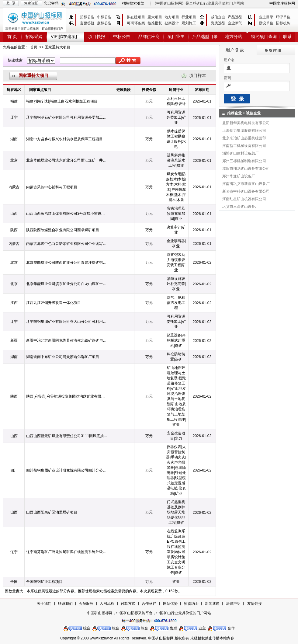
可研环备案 (136, 23)
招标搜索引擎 (133, 3)
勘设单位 (266, 23)
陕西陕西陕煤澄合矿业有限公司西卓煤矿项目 (63, 230)
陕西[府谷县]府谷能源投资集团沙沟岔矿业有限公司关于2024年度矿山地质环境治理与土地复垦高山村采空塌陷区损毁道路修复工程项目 (67, 396)
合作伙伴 (149, 604)
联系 (287, 37)
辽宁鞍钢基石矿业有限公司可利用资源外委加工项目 (67, 117)
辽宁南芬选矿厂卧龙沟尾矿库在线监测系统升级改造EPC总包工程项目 (67, 552)
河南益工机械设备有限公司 (244, 146)
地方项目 (172, 17)
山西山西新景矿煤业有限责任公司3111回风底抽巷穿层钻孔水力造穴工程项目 (67, 436)
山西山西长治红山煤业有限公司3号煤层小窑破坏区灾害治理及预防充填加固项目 (67, 214)
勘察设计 (172, 23)
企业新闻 (235, 23)
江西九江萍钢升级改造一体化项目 (54, 303)
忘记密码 (51, 3)
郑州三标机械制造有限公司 (244, 161)
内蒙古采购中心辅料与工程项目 (52, 187)
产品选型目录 (205, 37)
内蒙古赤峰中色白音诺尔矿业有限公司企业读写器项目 (67, 244)
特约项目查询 (264, 37)
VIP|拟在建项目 (65, 37)
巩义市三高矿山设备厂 (241, 207)
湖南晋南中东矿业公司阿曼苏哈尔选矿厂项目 (63, 357)
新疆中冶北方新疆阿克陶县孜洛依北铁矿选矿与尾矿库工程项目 (67, 340)
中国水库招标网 (282, 3)
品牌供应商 (149, 37)
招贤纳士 (191, 604)
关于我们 (44, 604)
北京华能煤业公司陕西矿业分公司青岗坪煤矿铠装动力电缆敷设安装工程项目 (67, 263)
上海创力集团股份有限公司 (244, 131)
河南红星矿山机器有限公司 (244, 199)
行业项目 (189, 17)
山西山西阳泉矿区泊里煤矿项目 (52, 512)
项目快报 (97, 37)
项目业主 (176, 37)
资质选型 (218, 23)
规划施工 (189, 23)
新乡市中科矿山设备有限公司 (246, 191)
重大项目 (155, 17)
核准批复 (155, 23)
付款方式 (128, 604)
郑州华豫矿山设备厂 (239, 176)
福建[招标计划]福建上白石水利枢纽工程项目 (62, 101)
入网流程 (107, 604)
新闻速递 (212, 604)
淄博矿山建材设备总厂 (241, 153)
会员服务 (86, 604)
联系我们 (65, 604)
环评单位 (283, 17)
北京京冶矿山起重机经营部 (244, 138)
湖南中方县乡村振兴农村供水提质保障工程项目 (64, 139)
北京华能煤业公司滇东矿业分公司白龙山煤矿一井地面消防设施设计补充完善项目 (67, 284)
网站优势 (170, 604)
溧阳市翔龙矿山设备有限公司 (246, 169)
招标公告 (87, 17)
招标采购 (34, 37)
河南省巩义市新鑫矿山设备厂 (246, 184)
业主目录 (266, 17)
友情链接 (255, 604)
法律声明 (233, 604)
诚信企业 (218, 17)
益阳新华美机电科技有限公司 (246, 123)
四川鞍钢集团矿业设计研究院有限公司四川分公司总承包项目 (67, 470)
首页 (34, 47)
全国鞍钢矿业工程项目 (44, 582)
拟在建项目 (136, 17)
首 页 (12, 37)
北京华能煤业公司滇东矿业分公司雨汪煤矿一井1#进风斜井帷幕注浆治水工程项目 (67, 160)
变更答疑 (87, 23)
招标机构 (283, 23)
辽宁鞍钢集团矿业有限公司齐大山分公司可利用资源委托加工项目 (67, 322)
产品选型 (235, 17)
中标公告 (104, 17)
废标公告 (104, 23)
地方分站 (234, 37)
